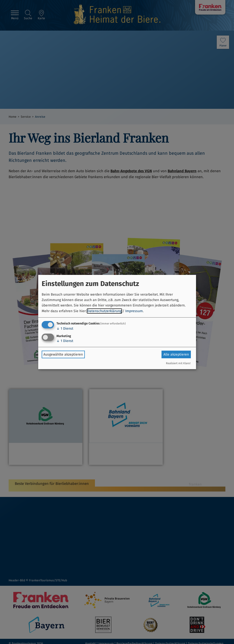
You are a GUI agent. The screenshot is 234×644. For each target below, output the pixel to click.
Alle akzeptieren (176, 354)
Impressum (134, 311)
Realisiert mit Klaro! (178, 363)
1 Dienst (65, 329)
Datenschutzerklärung (104, 311)
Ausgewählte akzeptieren (63, 354)
